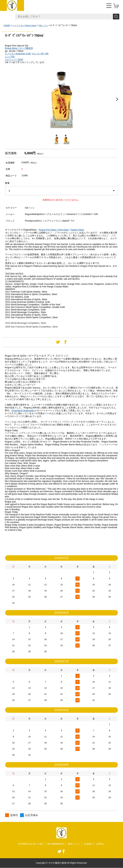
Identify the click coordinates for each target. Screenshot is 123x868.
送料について (75, 844)
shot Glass (63, 230)
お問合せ (103, 844)
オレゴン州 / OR (40, 54)
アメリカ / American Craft (18, 54)
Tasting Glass (77, 230)
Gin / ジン (46, 25)
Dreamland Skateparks (23, 410)
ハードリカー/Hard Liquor (26, 25)
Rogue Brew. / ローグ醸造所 (19, 48)
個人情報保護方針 (55, 844)
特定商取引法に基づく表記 (29, 844)
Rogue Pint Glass (47, 230)
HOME (7, 25)
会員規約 (90, 844)
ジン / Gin (10, 57)
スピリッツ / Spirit (14, 59)
